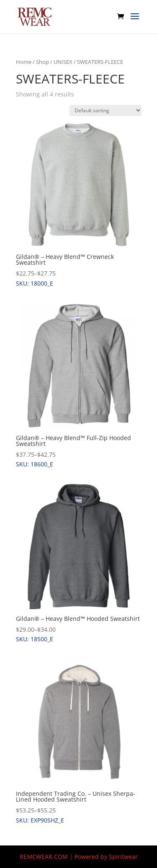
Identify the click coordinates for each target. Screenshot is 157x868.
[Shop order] (106, 110)
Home (24, 62)
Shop (42, 62)
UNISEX (63, 62)
